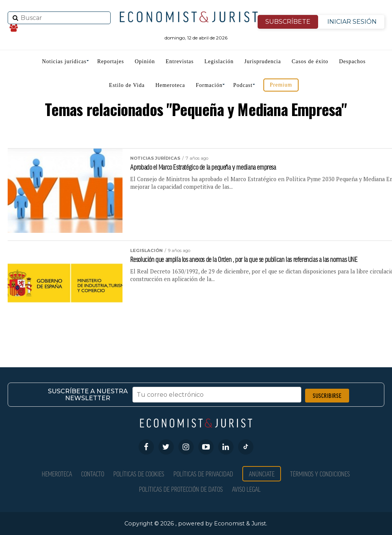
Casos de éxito (310, 61)
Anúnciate (262, 474)
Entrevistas (180, 61)
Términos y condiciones (320, 474)
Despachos (353, 61)
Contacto (93, 474)
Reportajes (111, 61)
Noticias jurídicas (64, 61)
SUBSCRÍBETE (288, 22)
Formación (209, 85)
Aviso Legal (246, 489)
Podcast (243, 85)
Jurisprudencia (263, 61)
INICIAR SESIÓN (352, 22)
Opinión (145, 61)
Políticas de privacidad (203, 474)
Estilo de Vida (127, 85)
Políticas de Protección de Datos (181, 489)
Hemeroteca (170, 85)
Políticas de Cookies (139, 474)
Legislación (219, 61)
